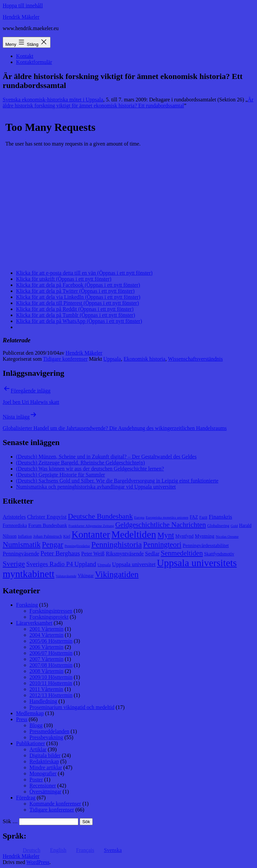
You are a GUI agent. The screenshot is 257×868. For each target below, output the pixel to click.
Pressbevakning (46, 737)
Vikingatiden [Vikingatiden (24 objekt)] (117, 574)
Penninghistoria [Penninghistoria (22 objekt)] (117, 544)
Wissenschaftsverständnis (195, 359)
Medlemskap (30, 713)
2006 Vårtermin (46, 647)
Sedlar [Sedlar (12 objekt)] (152, 554)
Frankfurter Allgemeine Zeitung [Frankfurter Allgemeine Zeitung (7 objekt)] (91, 526)
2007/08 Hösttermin (51, 665)
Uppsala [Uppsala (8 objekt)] (104, 565)
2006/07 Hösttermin (51, 653)
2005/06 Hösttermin (51, 641)
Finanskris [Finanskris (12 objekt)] (221, 517)
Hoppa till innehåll (23, 6)
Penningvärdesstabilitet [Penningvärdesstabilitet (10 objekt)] (206, 545)
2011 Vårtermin (46, 689)
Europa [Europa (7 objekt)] (139, 517)
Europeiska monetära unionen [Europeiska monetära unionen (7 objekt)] (167, 517)
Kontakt (25, 56)
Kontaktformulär (34, 62)
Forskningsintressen (51, 611)
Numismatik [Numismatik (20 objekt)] (22, 545)
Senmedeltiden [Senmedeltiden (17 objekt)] (182, 553)
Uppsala (112, 359)
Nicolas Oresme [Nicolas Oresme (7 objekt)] (227, 537)
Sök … (10, 821)
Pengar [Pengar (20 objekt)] (53, 545)
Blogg (36, 725)
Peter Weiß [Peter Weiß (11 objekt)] (93, 554)
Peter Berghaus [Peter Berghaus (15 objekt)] (60, 553)
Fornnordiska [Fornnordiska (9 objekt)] (15, 526)
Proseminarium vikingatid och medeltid (72, 707)
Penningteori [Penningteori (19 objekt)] (162, 545)
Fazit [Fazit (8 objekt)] (203, 517)
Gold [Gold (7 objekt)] (234, 526)
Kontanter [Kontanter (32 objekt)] (91, 534)
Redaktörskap (44, 761)
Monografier (43, 773)
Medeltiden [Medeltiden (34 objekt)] (134, 534)
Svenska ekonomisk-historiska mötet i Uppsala (53, 100)
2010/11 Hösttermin (51, 683)
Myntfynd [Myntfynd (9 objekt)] (184, 536)
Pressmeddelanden (49, 731)
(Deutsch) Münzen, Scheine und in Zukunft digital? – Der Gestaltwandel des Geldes (106, 457)
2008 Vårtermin (46, 671)
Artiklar (38, 749)
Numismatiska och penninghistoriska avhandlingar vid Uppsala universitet (96, 487)
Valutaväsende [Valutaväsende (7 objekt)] (66, 576)
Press (22, 719)
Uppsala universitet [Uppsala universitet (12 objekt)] (134, 564)
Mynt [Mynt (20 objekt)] (166, 535)
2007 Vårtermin (46, 659)
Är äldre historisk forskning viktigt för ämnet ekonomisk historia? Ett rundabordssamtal (128, 103)
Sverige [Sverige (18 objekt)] (14, 564)
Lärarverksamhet (34, 623)
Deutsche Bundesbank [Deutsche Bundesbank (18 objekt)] (100, 516)
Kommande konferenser (55, 804)
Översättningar (45, 792)
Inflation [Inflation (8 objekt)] (25, 536)
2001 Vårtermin (46, 629)
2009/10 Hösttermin (51, 677)
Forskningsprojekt (49, 617)
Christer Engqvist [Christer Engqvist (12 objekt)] (47, 517)
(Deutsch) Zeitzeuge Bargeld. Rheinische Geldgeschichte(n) (80, 463)
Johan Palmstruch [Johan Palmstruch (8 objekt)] (48, 536)
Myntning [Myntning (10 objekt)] (204, 536)
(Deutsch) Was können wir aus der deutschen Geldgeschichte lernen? (90, 469)
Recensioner (43, 786)
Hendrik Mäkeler (21, 17)
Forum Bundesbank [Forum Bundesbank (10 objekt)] (48, 525)
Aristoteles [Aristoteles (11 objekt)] (14, 517)
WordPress (38, 862)
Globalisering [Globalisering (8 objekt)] (218, 526)
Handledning (43, 701)
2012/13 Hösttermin (51, 695)
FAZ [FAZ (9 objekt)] (194, 517)
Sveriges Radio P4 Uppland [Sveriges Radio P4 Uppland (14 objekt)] (61, 564)
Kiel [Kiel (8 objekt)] (67, 536)
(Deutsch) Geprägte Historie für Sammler (61, 475)
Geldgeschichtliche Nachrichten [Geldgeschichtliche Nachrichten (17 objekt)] (161, 525)
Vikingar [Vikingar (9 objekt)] (85, 576)
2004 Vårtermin (46, 635)
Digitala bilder (45, 755)
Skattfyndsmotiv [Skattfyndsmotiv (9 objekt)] (219, 554)
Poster (36, 779)
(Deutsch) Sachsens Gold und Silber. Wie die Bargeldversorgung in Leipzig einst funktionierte (117, 481)
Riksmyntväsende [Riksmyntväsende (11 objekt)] (125, 554)
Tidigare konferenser (65, 359)
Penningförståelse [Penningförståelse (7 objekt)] (77, 546)
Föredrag (26, 798)
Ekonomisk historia (144, 359)
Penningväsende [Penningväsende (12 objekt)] (21, 554)
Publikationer (30, 743)
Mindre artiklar (46, 767)
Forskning (27, 605)
